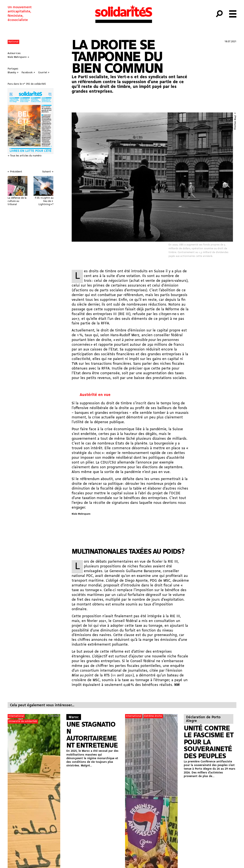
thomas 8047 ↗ (235, 121)
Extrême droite (153, 716)
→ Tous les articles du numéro (25, 156)
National (13, 42)
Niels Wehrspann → (18, 57)
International (16, 716)
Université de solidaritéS (23, 721)
